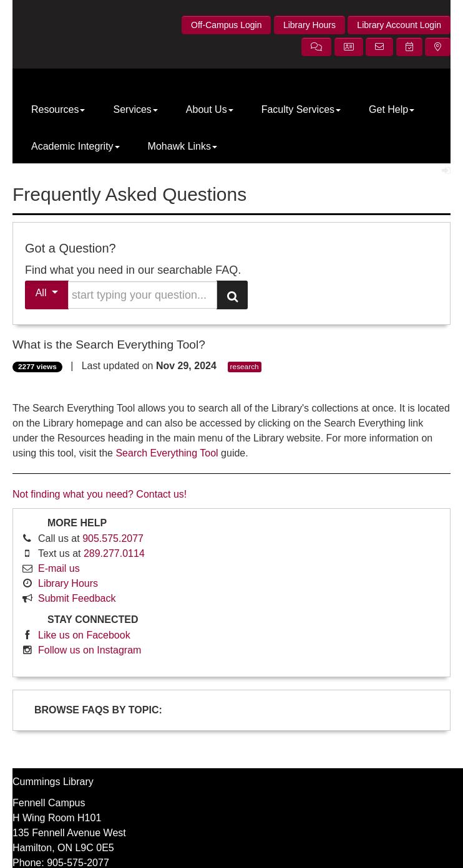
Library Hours (68, 583)
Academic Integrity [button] (76, 146)
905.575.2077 (113, 538)
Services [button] (135, 109)
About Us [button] (210, 109)
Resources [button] (58, 109)
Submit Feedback (77, 598)
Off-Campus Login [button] (226, 25)
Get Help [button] (392, 109)
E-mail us (59, 568)
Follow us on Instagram (90, 650)
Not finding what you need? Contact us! (100, 494)
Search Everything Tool (167, 453)
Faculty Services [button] (301, 109)
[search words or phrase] (143, 295)
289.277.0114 (114, 553)
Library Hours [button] (309, 25)
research (245, 367)
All (47, 293)
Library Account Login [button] (399, 25)
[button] (316, 47)
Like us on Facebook (84, 635)
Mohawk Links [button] (183, 146)
